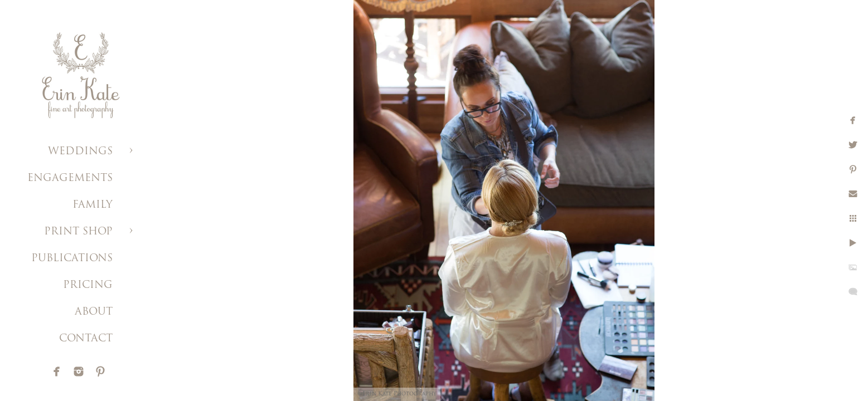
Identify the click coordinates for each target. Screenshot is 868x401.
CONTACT (86, 339)
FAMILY (93, 205)
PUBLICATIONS (72, 259)
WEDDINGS (80, 152)
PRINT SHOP (78, 232)
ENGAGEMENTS (70, 179)
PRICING (88, 285)
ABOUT (94, 312)
